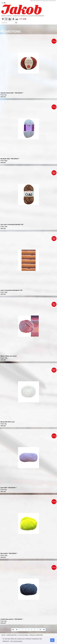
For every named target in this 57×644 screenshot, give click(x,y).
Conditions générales (20, 16)
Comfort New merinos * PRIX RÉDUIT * (12, 619)
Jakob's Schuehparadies (43, 1)
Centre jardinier (52, 1)
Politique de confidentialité (36, 635)
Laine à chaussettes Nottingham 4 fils (11, 290)
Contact (9, 16)
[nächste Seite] (40, 630)
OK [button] (52, 640)
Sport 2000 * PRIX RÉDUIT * (9, 488)
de (2, 3)
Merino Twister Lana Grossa (9, 356)
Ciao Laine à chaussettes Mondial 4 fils (12, 224)
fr (5, 3)
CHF (21, 19)
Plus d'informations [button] (16, 641)
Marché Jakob (33, 1)
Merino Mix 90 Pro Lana (8, 422)
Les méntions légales (23, 635)
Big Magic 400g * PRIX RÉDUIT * (10, 159)
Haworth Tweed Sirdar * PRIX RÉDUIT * (12, 93)
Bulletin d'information (36, 16)
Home (3, 16)
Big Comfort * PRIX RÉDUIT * (9, 553)
